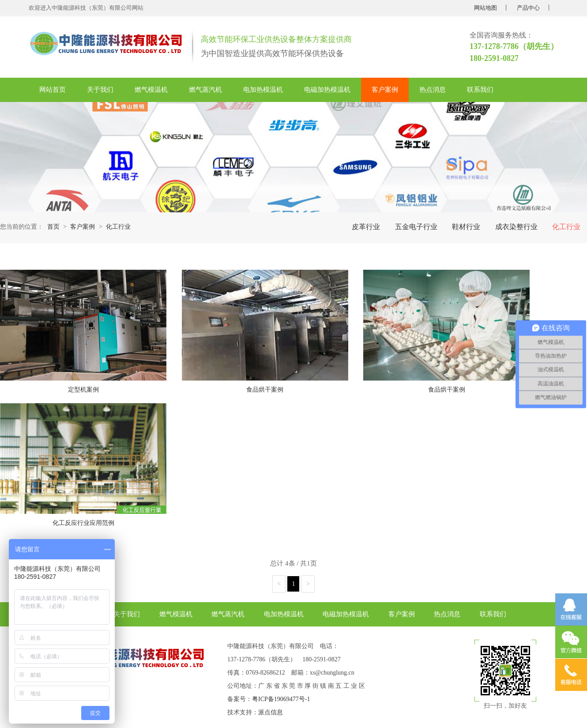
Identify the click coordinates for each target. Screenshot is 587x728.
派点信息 (271, 712)
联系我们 (480, 90)
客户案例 (385, 90)
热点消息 (433, 90)
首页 (53, 227)
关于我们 (100, 90)
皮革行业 (366, 227)
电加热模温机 (263, 90)
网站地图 (485, 8)
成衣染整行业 (516, 227)
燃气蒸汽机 (205, 90)
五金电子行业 (416, 227)
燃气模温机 (151, 90)
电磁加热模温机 (327, 90)
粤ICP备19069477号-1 (281, 699)
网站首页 (53, 90)
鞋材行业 (466, 227)
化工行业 (566, 227)
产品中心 (528, 8)
